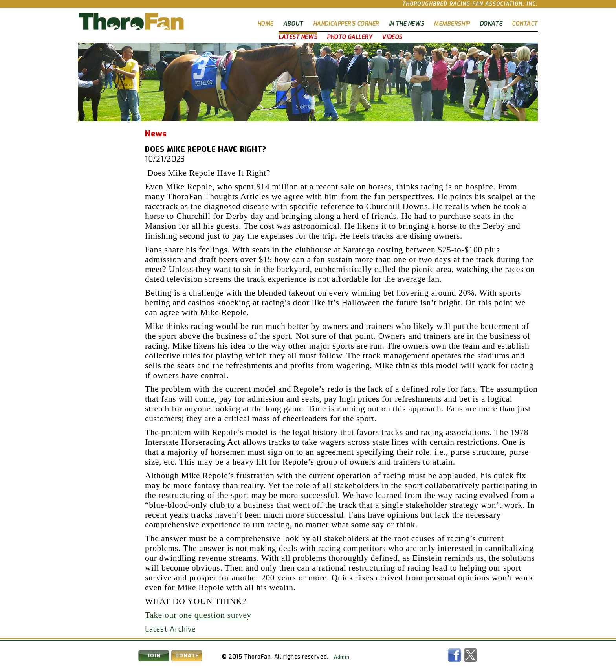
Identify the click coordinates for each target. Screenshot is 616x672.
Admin (342, 657)
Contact (525, 24)
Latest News (298, 37)
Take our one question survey (198, 615)
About (293, 24)
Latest (156, 629)
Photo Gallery (349, 37)
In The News (406, 24)
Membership (452, 24)
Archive (183, 629)
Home (265, 24)
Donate (491, 24)
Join (154, 656)
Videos (392, 37)
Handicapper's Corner (346, 24)
